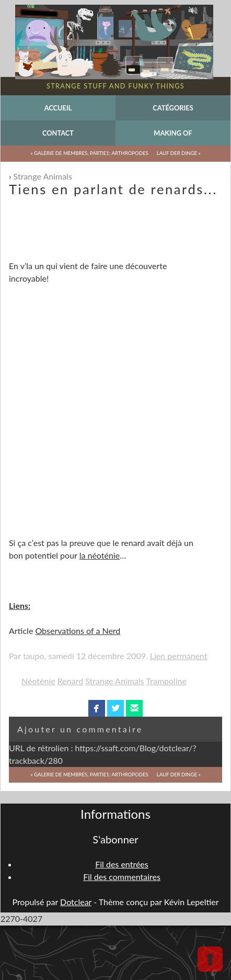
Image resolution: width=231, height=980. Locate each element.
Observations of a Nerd (78, 631)
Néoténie (38, 681)
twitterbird (116, 708)
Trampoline (167, 681)
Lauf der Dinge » (179, 153)
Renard (70, 681)
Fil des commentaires (122, 877)
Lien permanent (179, 656)
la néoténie (100, 555)
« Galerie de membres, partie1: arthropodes (89, 153)
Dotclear (76, 902)
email (135, 708)
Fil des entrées (122, 864)
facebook (96, 708)
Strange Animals (43, 176)
